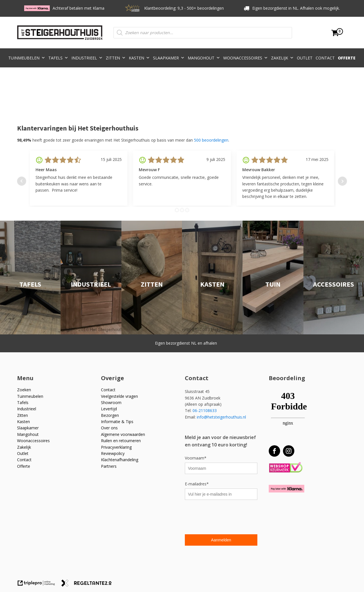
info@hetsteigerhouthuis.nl (221, 417)
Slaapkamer (169, 58)
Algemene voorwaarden (123, 434)
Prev (22, 181)
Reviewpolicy (113, 453)
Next (342, 181)
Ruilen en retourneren (121, 441)
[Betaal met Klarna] (287, 489)
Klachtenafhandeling (120, 460)
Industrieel (87, 58)
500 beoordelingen (211, 140)
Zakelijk (282, 58)
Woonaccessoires (246, 58)
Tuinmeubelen (27, 58)
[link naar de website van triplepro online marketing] (39, 585)
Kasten (139, 58)
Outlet (305, 58)
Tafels (58, 58)
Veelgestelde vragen (119, 396)
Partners (109, 466)
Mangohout (204, 58)
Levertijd (109, 409)
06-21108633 (205, 410)
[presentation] (228, 518)
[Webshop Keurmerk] (286, 468)
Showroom (111, 402)
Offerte (347, 58)
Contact (325, 58)
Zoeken (24, 390)
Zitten (116, 58)
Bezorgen (110, 415)
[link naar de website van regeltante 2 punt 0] (89, 585)
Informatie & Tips (117, 422)
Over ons (109, 428)
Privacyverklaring (116, 447)
